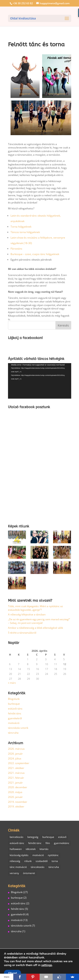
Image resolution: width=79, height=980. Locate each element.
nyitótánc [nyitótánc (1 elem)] (53, 855)
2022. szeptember (19, 763)
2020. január (15, 797)
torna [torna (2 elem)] (55, 861)
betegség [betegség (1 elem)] (33, 837)
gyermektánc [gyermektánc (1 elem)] (62, 843)
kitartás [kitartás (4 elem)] (44, 849)
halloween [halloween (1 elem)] (16, 849)
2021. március (16, 773)
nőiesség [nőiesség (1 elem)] (15, 861)
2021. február (16, 778)
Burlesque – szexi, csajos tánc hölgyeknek (35, 254)
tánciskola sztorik (18, 728)
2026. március (16, 749)
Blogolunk (14, 699)
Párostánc (16, 249)
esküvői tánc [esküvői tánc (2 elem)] (17, 843)
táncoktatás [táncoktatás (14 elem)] (38, 867)
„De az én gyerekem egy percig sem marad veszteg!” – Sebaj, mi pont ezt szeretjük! (39, 621)
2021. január (15, 783)
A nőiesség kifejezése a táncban (27, 614)
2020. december (18, 787)
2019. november (18, 802)
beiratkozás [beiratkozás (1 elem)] (17, 837)
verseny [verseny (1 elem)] (14, 873)
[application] (40, 381)
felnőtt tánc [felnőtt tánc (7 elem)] (35, 843)
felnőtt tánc (15, 713)
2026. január (15, 754)
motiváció (14, 723)
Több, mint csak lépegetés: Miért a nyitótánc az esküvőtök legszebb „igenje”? (35, 608)
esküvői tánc (15, 709)
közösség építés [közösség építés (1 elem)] (19, 855)
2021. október (16, 768)
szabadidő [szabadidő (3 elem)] (42, 861)
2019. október (16, 806)
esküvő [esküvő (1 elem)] (62, 837)
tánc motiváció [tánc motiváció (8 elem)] (18, 867)
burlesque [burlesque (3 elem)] (48, 837)
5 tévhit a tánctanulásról (22, 633)
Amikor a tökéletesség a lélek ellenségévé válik (35, 628)
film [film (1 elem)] (48, 843)
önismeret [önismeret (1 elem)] (29, 873)
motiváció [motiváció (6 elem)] (38, 855)
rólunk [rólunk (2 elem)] (28, 861)
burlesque (14, 704)
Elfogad (13, 973)
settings (47, 965)
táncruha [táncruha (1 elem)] (54, 867)
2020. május (15, 792)
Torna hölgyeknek (57, 94)
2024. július (15, 758)
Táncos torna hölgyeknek (41, 131)
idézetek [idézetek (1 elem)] (31, 849)
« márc (12, 683)
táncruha (13, 733)
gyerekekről (15, 718)
